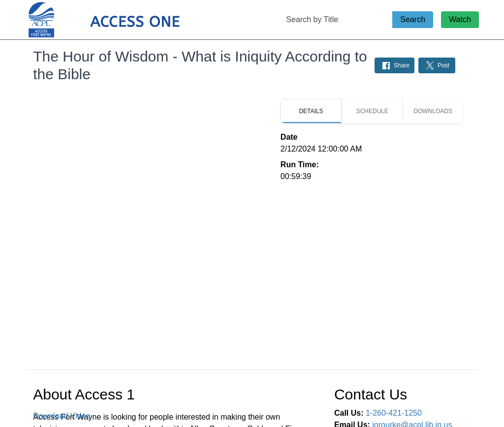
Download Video (62, 416)
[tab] (311, 111)
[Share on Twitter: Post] (437, 65)
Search (413, 19)
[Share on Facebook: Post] (394, 65)
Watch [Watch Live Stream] (460, 19)
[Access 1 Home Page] (124, 20)
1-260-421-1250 (394, 413)
